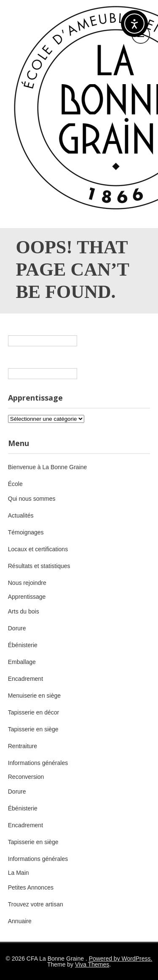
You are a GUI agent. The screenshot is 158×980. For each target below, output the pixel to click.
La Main (19, 873)
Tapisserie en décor (33, 712)
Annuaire (20, 921)
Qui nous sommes (32, 499)
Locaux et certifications (38, 549)
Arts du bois (24, 611)
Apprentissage (27, 597)
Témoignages (26, 532)
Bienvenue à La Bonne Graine (48, 467)
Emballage (22, 662)
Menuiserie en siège (34, 696)
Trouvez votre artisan (36, 904)
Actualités (21, 515)
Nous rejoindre (27, 583)
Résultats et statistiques (39, 566)
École (15, 484)
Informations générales (38, 763)
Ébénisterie (23, 645)
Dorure (17, 628)
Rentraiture (23, 746)
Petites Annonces (31, 887)
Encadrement (25, 679)
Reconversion (26, 777)
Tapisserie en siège (33, 729)
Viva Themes (92, 964)
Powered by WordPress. (121, 959)
